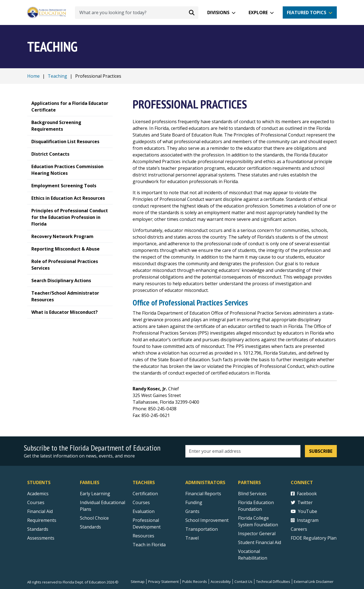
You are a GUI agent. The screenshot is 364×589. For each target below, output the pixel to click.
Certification (145, 494)
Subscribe (321, 451)
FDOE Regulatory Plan (314, 538)
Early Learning (95, 494)
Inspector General (257, 534)
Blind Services (252, 494)
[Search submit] (192, 12)
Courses (36, 502)
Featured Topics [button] (307, 12)
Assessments (41, 538)
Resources (143, 536)
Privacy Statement (163, 582)
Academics (38, 494)
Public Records (195, 582)
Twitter (302, 502)
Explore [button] (258, 12)
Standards (90, 527)
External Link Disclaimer (314, 582)
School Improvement (207, 520)
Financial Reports (203, 494)
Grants (192, 511)
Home (33, 76)
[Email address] (243, 451)
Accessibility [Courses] (221, 582)
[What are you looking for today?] (137, 13)
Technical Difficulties (273, 582)
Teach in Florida (149, 545)
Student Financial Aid (260, 542)
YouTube (304, 511)
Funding (194, 502)
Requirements (42, 520)
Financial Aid (40, 511)
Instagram (305, 520)
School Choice (94, 518)
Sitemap (138, 582)
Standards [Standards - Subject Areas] (38, 529)
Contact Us (243, 582)
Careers (299, 529)
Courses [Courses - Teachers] (141, 502)
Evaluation (144, 511)
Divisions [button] (218, 12)
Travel (192, 538)
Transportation (202, 529)
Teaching (57, 76)
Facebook (304, 494)
